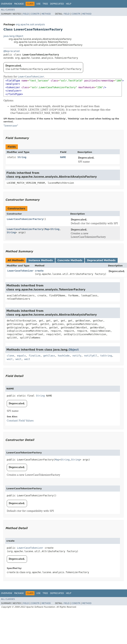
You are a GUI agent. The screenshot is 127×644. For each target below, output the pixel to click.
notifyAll (91, 356)
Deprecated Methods (101, 260)
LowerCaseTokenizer (20, 271)
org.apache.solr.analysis (30, 24)
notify (77, 356)
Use (38, 4)
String (22, 157)
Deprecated (57, 4)
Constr (35, 14)
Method (46, 14)
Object (74, 350)
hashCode (64, 356)
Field (26, 14)
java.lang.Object (13, 36)
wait (10, 359)
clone (10, 356)
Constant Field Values (20, 421)
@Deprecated (12, 51)
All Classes (8, 10)
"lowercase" (11, 126)
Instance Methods (41, 260)
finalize (34, 356)
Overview (7, 4)
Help (69, 4)
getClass (49, 356)
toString (106, 356)
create (39, 271)
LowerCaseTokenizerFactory (25, 219)
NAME (63, 157)
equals (21, 356)
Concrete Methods (70, 260)
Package (19, 4)
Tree (45, 4)
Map (47, 229)
